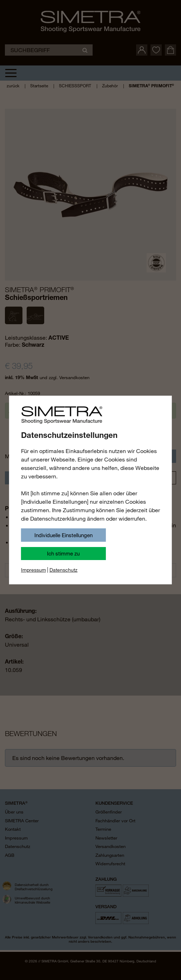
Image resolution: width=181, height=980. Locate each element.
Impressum (33, 570)
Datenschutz (63, 570)
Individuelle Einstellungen (63, 535)
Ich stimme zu (63, 553)
